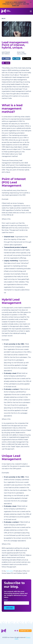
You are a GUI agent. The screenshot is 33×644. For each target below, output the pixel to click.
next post (9, 571)
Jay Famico (6, 54)
